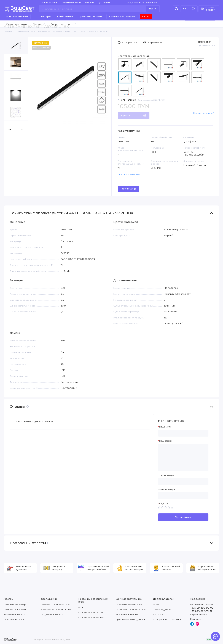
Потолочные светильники (56, 605)
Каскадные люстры (14, 614)
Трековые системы (91, 16)
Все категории (17, 16)
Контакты (90, 2)
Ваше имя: (165, 427)
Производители (162, 610)
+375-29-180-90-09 (143, 2)
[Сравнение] (185, 9)
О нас (156, 605)
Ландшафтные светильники (131, 610)
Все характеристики (129, 174)
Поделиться (128, 189)
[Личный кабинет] (176, 9)
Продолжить (183, 517)
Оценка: (164, 503)
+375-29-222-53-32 (201, 611)
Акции (146, 16)
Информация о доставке (167, 619)
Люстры (46, 16)
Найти (153, 9)
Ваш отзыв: (165, 441)
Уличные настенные (127, 614)
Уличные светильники (122, 16)
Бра (81, 607)
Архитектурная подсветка (130, 619)
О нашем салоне (48, 2)
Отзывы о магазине (71, 2)
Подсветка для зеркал (91, 612)
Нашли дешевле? (204, 113)
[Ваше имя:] (183, 433)
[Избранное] (193, 9)
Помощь (104, 2)
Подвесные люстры (15, 610)
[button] (10, 130)
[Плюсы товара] (183, 482)
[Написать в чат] (215, 636)
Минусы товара (167, 489)
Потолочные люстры (16, 605)
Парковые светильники (129, 605)
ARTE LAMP (204, 42)
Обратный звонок (199, 615)
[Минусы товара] (183, 496)
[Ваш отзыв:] (183, 457)
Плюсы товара (166, 475)
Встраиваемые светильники (57, 610)
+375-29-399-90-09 (202, 608)
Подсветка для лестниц (91, 617)
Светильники (65, 16)
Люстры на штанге (14, 619)
